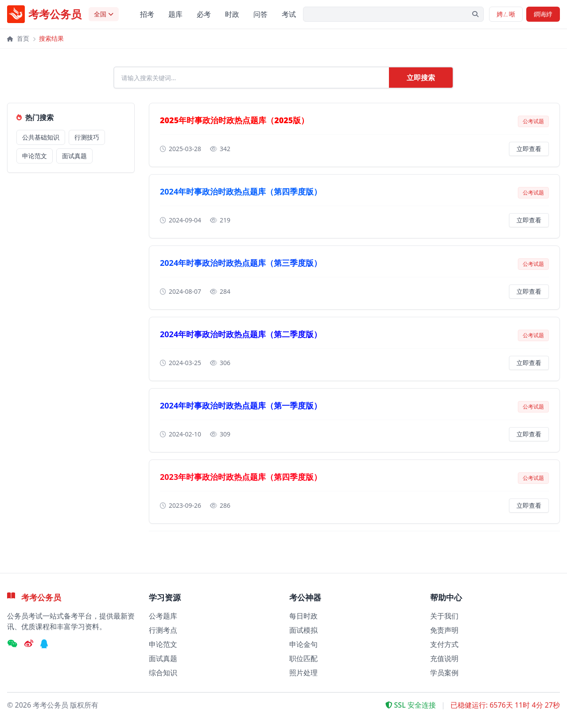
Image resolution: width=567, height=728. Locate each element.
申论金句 (303, 644)
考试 (289, 14)
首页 (18, 38)
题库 (175, 14)
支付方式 (444, 644)
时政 (232, 14)
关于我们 (444, 616)
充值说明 (444, 658)
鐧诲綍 (543, 14)
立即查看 (529, 151)
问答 (260, 14)
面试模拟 (303, 630)
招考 (147, 14)
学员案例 (444, 673)
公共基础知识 (41, 140)
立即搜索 (421, 79)
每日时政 (303, 616)
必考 (204, 14)
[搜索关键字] (393, 14)
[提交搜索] (475, 14)
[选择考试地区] (104, 14)
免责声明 (444, 630)
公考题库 (163, 616)
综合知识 (163, 673)
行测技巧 (87, 140)
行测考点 (163, 630)
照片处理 (303, 673)
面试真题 (74, 158)
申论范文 (35, 158)
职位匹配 (303, 658)
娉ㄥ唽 (506, 14)
